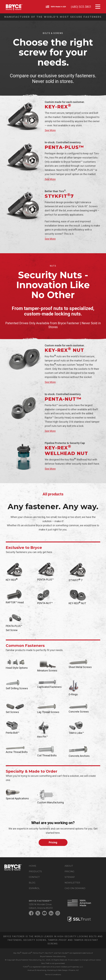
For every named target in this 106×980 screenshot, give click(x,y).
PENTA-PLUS (64, 147)
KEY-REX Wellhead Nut (66, 451)
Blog (32, 883)
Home (33, 866)
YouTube (44, 913)
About (69, 866)
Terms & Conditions (53, 974)
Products (35, 871)
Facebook (31, 913)
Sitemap (70, 877)
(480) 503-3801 (81, 7)
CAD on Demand (75, 888)
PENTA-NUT (63, 399)
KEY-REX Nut (64, 350)
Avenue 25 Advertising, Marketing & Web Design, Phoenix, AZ (53, 970)
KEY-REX (58, 107)
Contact (34, 877)
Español (34, 888)
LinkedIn (51, 913)
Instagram (58, 913)
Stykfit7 (59, 196)
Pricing (53, 842)
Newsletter (72, 883)
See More (50, 130)
